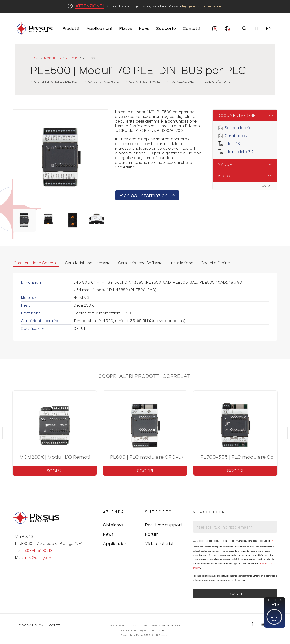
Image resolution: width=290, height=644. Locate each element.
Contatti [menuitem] (192, 28)
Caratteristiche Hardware (88, 263)
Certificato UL (238, 136)
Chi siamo (113, 525)
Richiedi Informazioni (147, 195)
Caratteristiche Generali (35, 263)
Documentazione (237, 115)
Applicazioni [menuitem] (99, 28)
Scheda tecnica (239, 128)
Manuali (227, 164)
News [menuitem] (144, 28)
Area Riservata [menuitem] (212, 30)
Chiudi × (268, 186)
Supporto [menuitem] (166, 28)
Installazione (182, 263)
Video (224, 176)
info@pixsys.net (39, 557)
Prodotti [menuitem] (71, 28)
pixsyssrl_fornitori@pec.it (152, 630)
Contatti (54, 625)
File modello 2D (239, 151)
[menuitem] (227, 29)
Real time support (164, 525)
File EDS (232, 143)
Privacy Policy (30, 625)
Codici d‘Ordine (215, 263)
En (269, 28)
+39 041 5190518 (37, 550)
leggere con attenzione (202, 6)
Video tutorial (159, 543)
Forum (152, 534)
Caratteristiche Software (140, 263)
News (108, 534)
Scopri (55, 471)
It (257, 28)
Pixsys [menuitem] (126, 28)
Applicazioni (116, 543)
